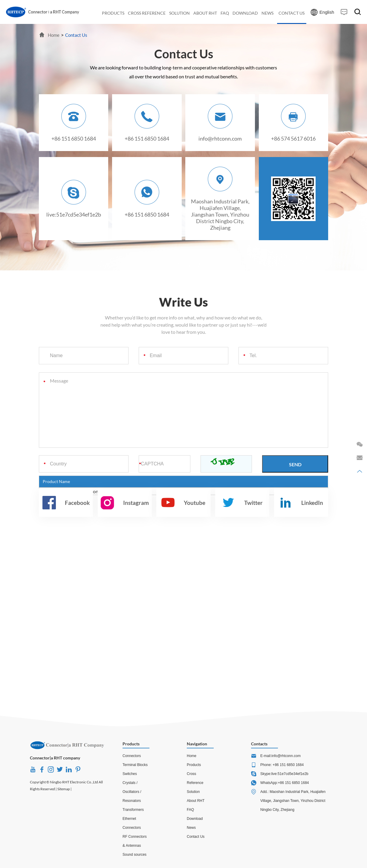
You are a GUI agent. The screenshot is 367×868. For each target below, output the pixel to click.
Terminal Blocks (135, 765)
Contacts (259, 744)
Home (54, 35)
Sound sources (134, 855)
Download (195, 819)
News (191, 828)
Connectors (132, 756)
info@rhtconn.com (220, 138)
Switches (130, 774)
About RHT (196, 801)
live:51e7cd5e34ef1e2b (74, 214)
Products (131, 744)
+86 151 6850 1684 (147, 214)
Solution (193, 792)
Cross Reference (195, 778)
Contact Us (76, 35)
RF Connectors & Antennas (135, 841)
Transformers (133, 810)
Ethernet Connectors (132, 823)
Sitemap (64, 789)
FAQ (190, 810)
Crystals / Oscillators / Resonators (132, 792)
